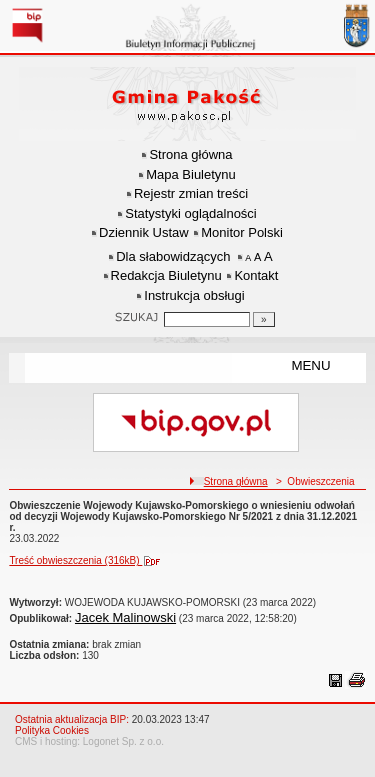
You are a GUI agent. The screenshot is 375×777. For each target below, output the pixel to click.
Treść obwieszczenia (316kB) (89, 560)
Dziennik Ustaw (144, 232)
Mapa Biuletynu (191, 174)
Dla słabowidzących (173, 256)
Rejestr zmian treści (191, 193)
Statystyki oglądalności (191, 213)
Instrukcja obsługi (194, 295)
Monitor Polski (242, 232)
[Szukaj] (264, 319)
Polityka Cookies (52, 730)
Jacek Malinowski (125, 617)
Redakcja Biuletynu (166, 275)
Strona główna (190, 154)
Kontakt (256, 275)
